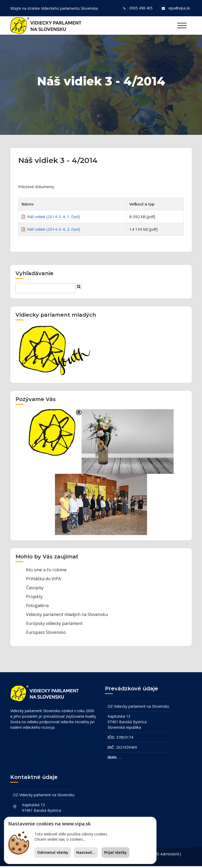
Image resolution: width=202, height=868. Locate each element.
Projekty (34, 598)
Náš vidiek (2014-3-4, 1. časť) (51, 218)
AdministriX (170, 856)
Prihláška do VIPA (43, 581)
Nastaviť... (86, 852)
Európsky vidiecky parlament (54, 625)
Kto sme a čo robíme (46, 572)
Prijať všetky (115, 852)
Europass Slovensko (46, 634)
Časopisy (35, 589)
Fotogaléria (37, 607)
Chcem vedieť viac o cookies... (60, 839)
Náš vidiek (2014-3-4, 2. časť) (51, 231)
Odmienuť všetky (53, 852)
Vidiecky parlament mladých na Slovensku (67, 616)
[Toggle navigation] (182, 25)
